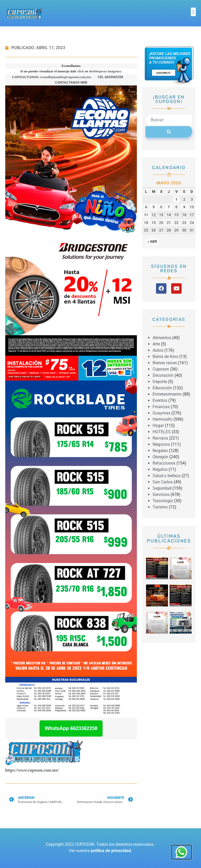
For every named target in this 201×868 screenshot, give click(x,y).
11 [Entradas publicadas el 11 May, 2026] (146, 215)
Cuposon (161, 369)
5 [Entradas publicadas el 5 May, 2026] (154, 207)
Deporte (160, 382)
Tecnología (163, 501)
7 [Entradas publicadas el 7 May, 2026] (169, 207)
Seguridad (162, 488)
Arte (156, 344)
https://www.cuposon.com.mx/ (32, 770)
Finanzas (161, 407)
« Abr (152, 241)
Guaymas (161, 413)
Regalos (160, 469)
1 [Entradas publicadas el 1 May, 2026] (176, 199)
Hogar (158, 426)
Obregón (160, 457)
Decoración (163, 375)
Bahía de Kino (165, 357)
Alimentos (162, 338)
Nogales (160, 451)
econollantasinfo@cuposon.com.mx (66, 77)
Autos (158, 350)
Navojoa (160, 438)
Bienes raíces (165, 363)
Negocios (161, 444)
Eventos (160, 400)
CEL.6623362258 (110, 77)
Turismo (160, 507)
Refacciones (164, 463)
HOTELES (162, 432)
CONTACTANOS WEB (71, 82)
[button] (193, 12)
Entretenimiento (167, 394)
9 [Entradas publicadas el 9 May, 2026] (184, 207)
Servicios (161, 494)
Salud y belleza (167, 476)
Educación (162, 388)
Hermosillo (163, 419)
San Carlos (163, 482)
